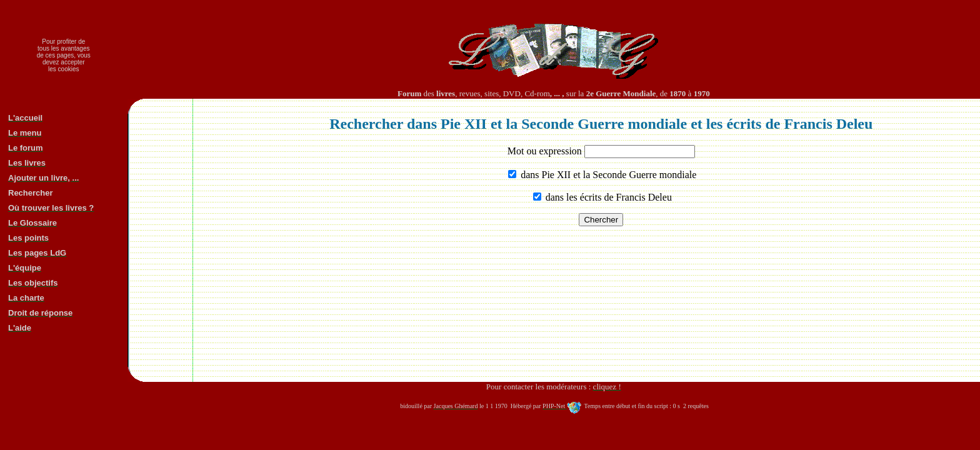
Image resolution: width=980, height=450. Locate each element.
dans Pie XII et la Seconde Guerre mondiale (607, 175)
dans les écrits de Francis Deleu (607, 197)
